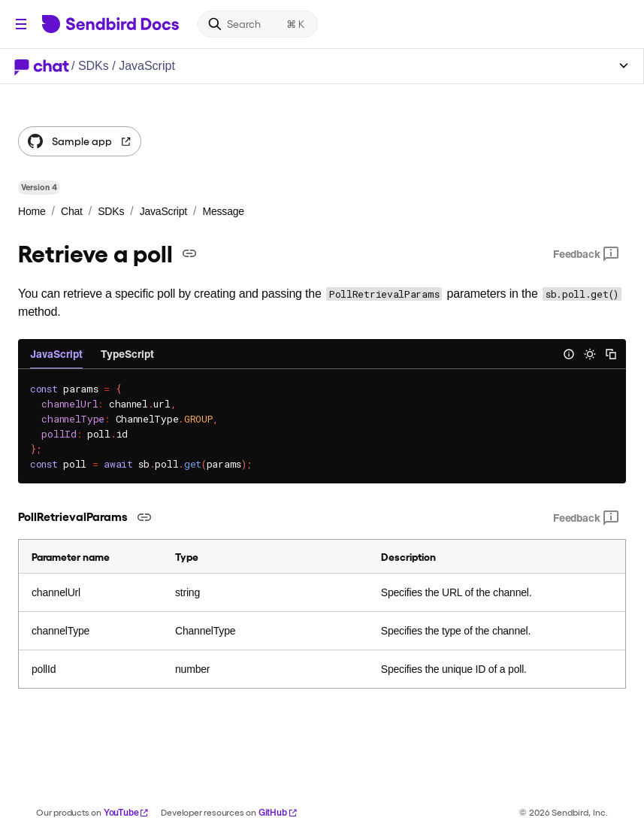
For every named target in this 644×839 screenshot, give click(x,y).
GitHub (278, 812)
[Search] (258, 24)
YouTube (127, 812)
